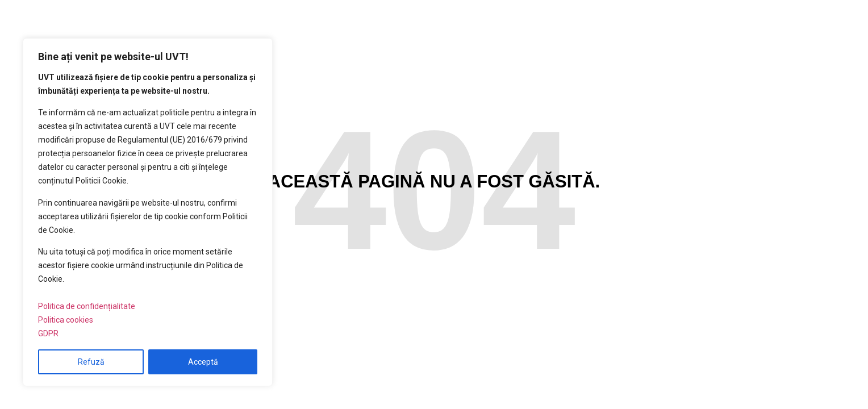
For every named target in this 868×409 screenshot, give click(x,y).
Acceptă (203, 362)
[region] (148, 212)
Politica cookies (66, 320)
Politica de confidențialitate (87, 306)
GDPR (48, 333)
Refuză (91, 362)
